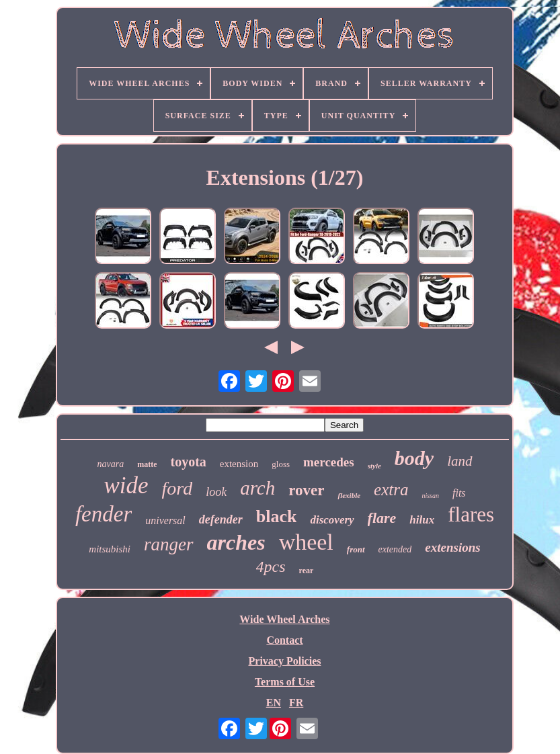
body (414, 458)
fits (459, 493)
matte (147, 464)
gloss (281, 464)
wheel (306, 542)
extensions (452, 547)
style (374, 466)
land (459, 461)
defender (221, 519)
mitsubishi (110, 549)
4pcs (271, 567)
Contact (284, 640)
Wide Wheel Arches (284, 619)
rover (306, 490)
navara (110, 464)
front (356, 549)
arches (236, 542)
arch (257, 488)
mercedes (329, 462)
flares (471, 514)
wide (126, 486)
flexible (349, 495)
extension (239, 464)
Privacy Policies (285, 661)
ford (177, 488)
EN (274, 703)
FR (296, 703)
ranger (169, 544)
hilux (422, 520)
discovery (332, 520)
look (216, 492)
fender (104, 514)
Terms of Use (285, 682)
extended (395, 549)
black (277, 516)
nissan (430, 496)
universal (165, 520)
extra (391, 490)
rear (307, 571)
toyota (188, 462)
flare (382, 518)
